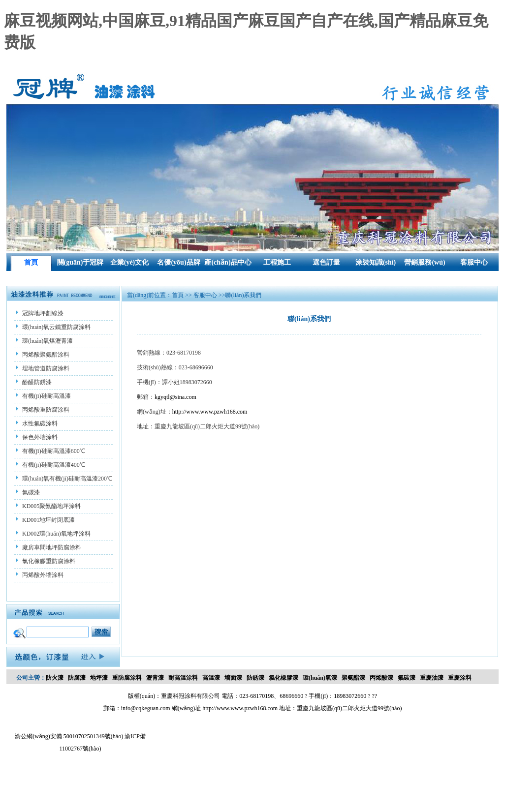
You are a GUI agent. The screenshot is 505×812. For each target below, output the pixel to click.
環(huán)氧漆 (320, 678)
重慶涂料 (460, 678)
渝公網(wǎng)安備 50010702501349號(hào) (69, 736)
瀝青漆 (155, 678)
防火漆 (55, 678)
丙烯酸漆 (381, 678)
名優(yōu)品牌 (178, 262)
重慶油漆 (432, 678)
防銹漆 (255, 678)
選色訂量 (326, 262)
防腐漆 (77, 678)
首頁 (31, 262)
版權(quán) (142, 696)
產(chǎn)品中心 (228, 262)
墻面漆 (233, 678)
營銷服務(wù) (425, 262)
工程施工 (277, 262)
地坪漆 (99, 678)
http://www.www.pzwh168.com (210, 412)
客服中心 (474, 262)
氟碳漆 (407, 678)
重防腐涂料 (127, 678)
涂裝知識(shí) (376, 262)
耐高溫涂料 (183, 678)
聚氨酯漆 (353, 678)
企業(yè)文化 (130, 262)
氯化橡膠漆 (284, 678)
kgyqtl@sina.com (175, 397)
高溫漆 (211, 678)
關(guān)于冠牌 (80, 262)
